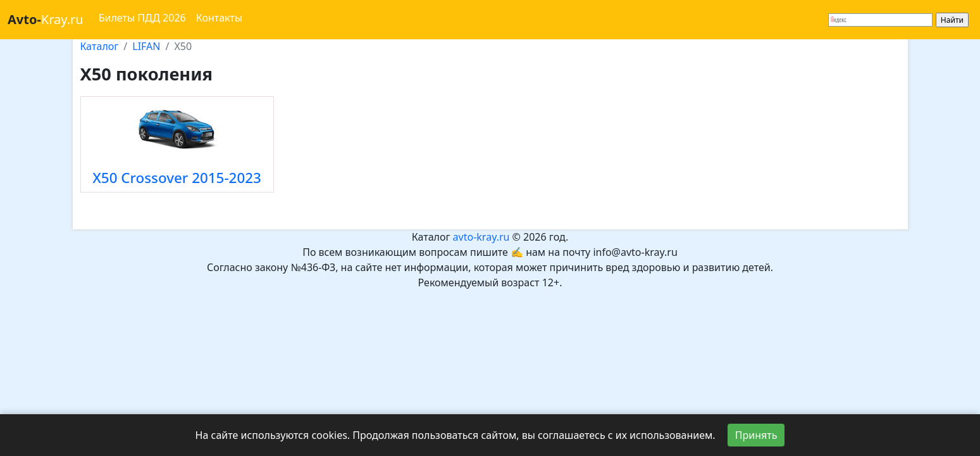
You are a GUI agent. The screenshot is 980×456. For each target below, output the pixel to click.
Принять (756, 435)
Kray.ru (46, 19)
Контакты (219, 18)
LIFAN (146, 46)
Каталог (100, 46)
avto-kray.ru (481, 237)
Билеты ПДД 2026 (142, 18)
